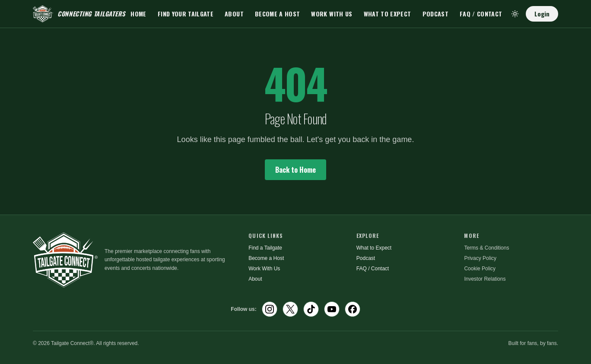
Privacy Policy (480, 258)
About (234, 14)
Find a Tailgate (265, 248)
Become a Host (278, 14)
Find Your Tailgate (186, 14)
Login (542, 14)
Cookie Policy (480, 269)
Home (138, 14)
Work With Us (332, 14)
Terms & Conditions (486, 248)
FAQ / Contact (481, 14)
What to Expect (388, 14)
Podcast (435, 14)
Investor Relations (485, 279)
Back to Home (295, 170)
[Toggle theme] (515, 14)
